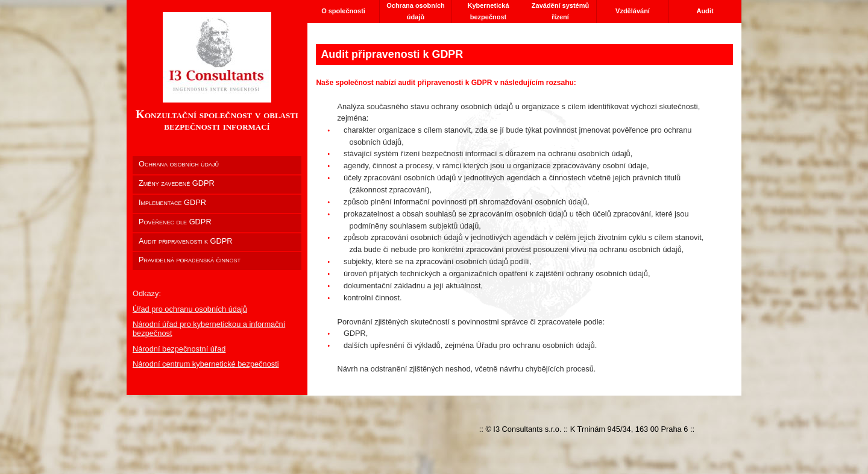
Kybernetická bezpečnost (488, 11)
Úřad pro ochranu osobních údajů (190, 309)
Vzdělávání (633, 11)
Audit (705, 11)
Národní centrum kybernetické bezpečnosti (206, 364)
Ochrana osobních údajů (416, 11)
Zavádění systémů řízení (560, 11)
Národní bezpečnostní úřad (179, 349)
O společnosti (343, 11)
